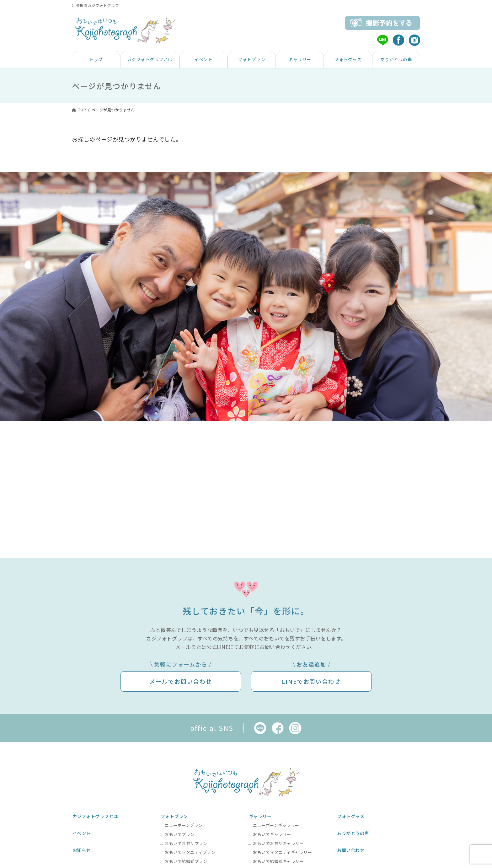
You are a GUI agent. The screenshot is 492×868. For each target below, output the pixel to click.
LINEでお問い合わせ (311, 681)
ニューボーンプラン (184, 823)
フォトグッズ (351, 815)
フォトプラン (175, 815)
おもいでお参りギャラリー (278, 841)
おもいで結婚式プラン (186, 859)
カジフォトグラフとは (96, 815)
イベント (82, 830)
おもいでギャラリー (272, 832)
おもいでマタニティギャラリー (282, 850)
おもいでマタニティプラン (190, 850)
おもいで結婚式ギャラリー (278, 859)
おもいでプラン (180, 832)
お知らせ (82, 845)
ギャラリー (260, 815)
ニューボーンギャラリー (276, 823)
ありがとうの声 (354, 830)
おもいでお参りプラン (186, 841)
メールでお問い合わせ (181, 681)
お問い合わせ (351, 845)
